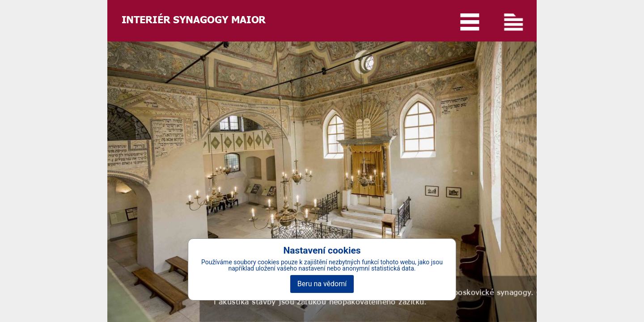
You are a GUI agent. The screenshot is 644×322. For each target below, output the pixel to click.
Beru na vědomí (322, 284)
